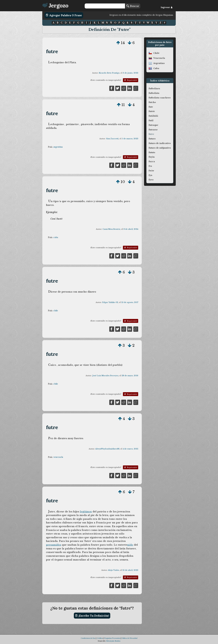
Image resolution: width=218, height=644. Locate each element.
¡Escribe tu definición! (92, 616)
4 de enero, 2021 (130, 449)
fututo (152, 152)
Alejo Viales (114, 570)
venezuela (58, 457)
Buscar (133, 6)
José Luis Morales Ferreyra (105, 376)
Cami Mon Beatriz (111, 229)
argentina (58, 147)
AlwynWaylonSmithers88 (107, 449)
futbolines (154, 89)
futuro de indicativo (160, 143)
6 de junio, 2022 (131, 73)
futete (152, 111)
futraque (153, 125)
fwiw (151, 171)
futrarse (153, 130)
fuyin (152, 157)
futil (151, 120)
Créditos (100, 638)
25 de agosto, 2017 (130, 302)
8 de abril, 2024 (131, 229)
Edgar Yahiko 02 (110, 302)
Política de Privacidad (129, 638)
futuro (152, 139)
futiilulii (153, 116)
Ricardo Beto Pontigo (109, 73)
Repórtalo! (130, 80)
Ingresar (167, 7)
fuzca (152, 161)
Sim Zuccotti (112, 139)
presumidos (54, 545)
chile (56, 311)
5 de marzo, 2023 (130, 139)
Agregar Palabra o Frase (64, 15)
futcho (152, 102)
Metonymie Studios (113, 641)
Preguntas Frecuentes (112, 638)
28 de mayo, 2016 (130, 376)
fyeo (151, 180)
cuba (56, 237)
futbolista (154, 93)
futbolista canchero (160, 98)
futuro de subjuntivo (160, 148)
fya (150, 175)
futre (52, 51)
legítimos (86, 512)
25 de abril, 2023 (130, 570)
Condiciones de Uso (88, 638)
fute (151, 107)
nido (130, 545)
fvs (150, 166)
